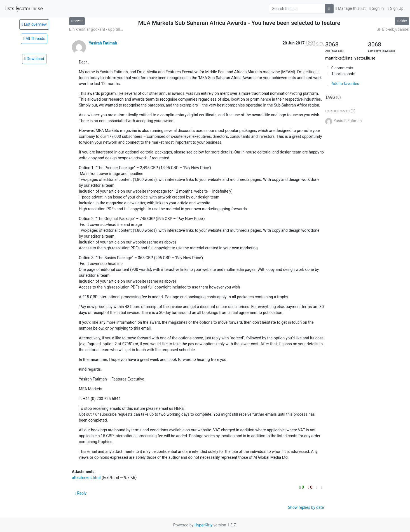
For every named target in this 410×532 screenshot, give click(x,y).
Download (34, 59)
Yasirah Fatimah (103, 43)
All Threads (34, 39)
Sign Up (395, 8)
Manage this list (351, 8)
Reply (81, 493)
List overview (34, 24)
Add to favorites (342, 84)
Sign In (377, 8)
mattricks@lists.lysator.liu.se (350, 58)
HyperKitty (204, 525)
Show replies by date (306, 507)
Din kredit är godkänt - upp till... (96, 29)
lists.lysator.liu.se (24, 9)
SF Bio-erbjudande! (393, 29)
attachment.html (86, 477)
